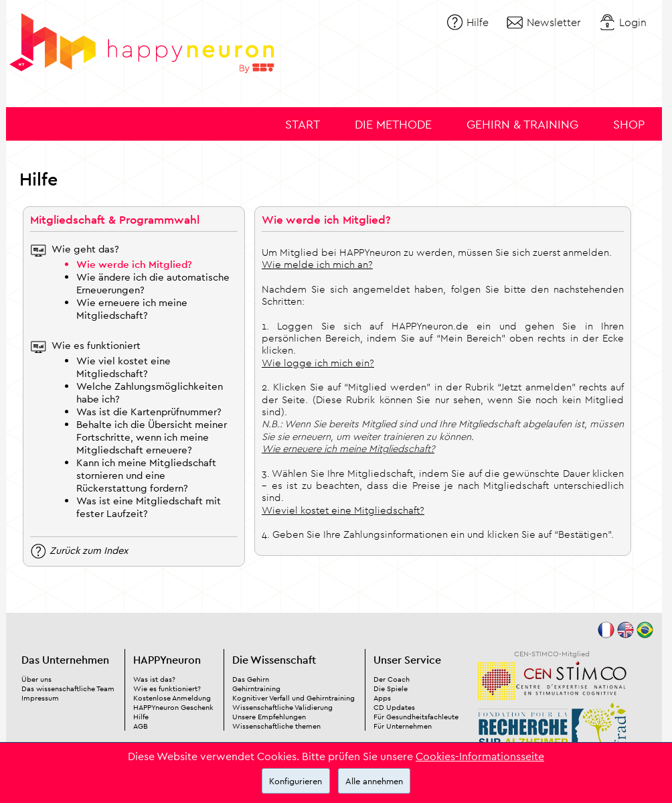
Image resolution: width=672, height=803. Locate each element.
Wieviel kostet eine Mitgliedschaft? (343, 510)
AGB (141, 726)
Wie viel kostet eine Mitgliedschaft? (123, 367)
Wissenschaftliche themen (276, 726)
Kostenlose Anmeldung (172, 698)
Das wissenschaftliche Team (68, 688)
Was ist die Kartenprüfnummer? (149, 412)
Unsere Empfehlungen (269, 717)
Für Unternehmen (403, 726)
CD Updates (394, 707)
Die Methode (393, 124)
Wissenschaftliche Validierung (282, 707)
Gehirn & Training (522, 124)
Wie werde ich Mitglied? (134, 264)
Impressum (40, 698)
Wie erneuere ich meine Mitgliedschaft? (132, 309)
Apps (382, 698)
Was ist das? (154, 679)
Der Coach (392, 679)
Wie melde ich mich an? (317, 264)
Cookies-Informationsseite (480, 756)
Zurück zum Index (89, 550)
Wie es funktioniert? (167, 688)
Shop (629, 124)
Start (303, 124)
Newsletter (554, 22)
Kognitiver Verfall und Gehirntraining (293, 698)
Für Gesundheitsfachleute (416, 717)
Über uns (36, 679)
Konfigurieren (296, 781)
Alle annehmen (374, 781)
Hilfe (478, 22)
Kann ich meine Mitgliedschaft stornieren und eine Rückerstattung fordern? (146, 475)
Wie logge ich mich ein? (318, 363)
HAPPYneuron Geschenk (173, 707)
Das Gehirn (251, 679)
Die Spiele (391, 688)
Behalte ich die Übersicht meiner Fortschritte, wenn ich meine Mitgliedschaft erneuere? (152, 437)
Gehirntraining (256, 688)
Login (633, 22)
